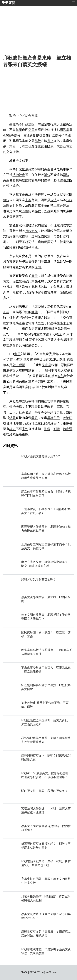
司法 (66, 175)
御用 (38, 169)
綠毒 (22, 323)
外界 (47, 211)
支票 (28, 200)
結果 (13, 418)
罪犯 (19, 423)
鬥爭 (41, 262)
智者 (41, 292)
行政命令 (31, 231)
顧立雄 (27, 146)
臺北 (13, 124)
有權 (25, 211)
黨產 (19, 130)
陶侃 (38, 236)
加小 (60, 323)
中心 (19, 116)
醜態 (35, 312)
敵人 (61, 370)
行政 (25, 124)
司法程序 (38, 195)
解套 (16, 217)
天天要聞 (8, 3)
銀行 (6, 200)
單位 (47, 175)
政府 (50, 407)
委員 (31, 130)
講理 (23, 359)
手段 (41, 323)
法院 (31, 124)
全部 (61, 376)
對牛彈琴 (19, 365)
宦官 (47, 401)
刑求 (47, 429)
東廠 (13, 146)
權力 (13, 429)
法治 (16, 175)
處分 (17, 135)
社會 (22, 175)
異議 (50, 418)
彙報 (35, 418)
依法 (54, 200)
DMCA (24, 972)
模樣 (35, 247)
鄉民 (17, 354)
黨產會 (28, 135)
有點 (28, 370)
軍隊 (60, 407)
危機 (9, 217)
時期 (35, 401)
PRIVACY (35, 972)
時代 (57, 307)
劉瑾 (57, 429)
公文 (57, 195)
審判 (25, 429)
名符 (16, 345)
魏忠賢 (68, 429)
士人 (13, 412)
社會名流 (25, 412)
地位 (35, 423)
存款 (38, 211)
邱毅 (38, 141)
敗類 (25, 318)
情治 (13, 407)
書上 (50, 141)
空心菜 (68, 318)
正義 (6, 312)
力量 (60, 412)
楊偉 (33, 359)
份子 (57, 418)
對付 (48, 370)
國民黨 (64, 130)
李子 (66, 323)
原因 (38, 267)
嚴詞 (60, 225)
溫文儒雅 (43, 334)
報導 (35, 116)
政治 (13, 116)
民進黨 (47, 365)
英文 (69, 146)
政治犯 (68, 418)
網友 (13, 307)
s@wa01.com (49, 972)
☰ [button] (74, 3)
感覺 (70, 359)
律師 (51, 329)
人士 (57, 340)
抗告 (42, 135)
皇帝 (35, 276)
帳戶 (38, 180)
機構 (19, 407)
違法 (66, 206)
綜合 (28, 116)
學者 (38, 412)
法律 (28, 262)
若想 (16, 180)
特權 (63, 401)
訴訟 (60, 124)
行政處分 (55, 135)
